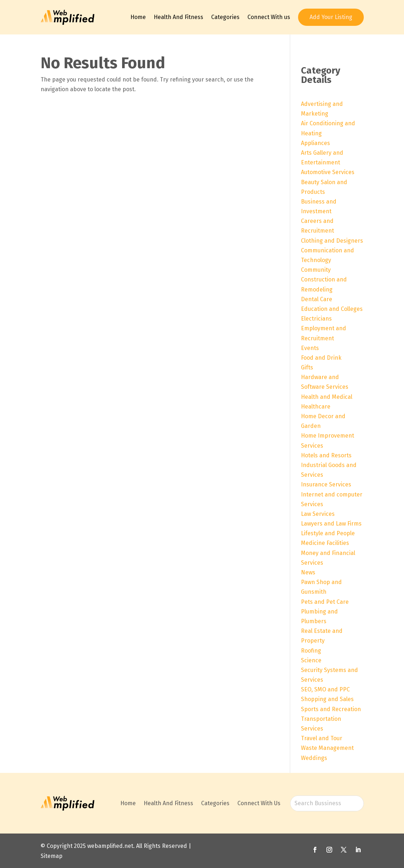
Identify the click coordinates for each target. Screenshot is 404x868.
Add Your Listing (331, 17)
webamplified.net (110, 846)
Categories (225, 17)
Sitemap (52, 856)
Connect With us (269, 17)
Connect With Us (259, 803)
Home (138, 17)
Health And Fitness (178, 17)
